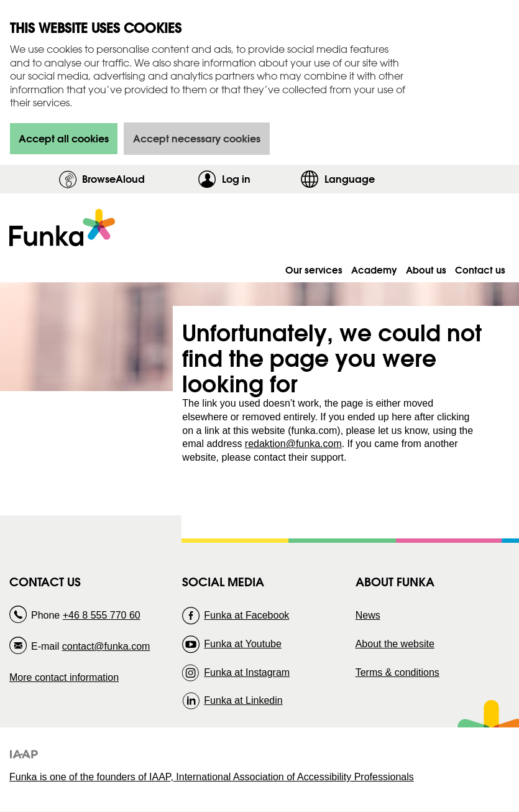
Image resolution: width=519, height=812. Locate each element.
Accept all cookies (64, 138)
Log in (258, 179)
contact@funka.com (106, 646)
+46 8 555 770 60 (102, 615)
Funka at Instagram (247, 672)
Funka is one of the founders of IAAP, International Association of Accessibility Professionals (212, 777)
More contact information (64, 677)
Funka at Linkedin (243, 700)
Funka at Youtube (243, 644)
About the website (395, 644)
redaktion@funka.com (293, 444)
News (368, 615)
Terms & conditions (397, 672)
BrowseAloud (113, 179)
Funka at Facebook (246, 615)
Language (350, 179)
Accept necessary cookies (197, 138)
